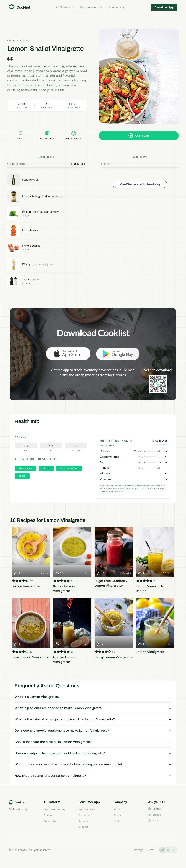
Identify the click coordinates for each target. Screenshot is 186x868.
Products (84, 815)
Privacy (139, 850)
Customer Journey (54, 809)
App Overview (87, 809)
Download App (164, 7)
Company (117, 7)
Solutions (49, 815)
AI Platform (65, 7)
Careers (118, 815)
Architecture (51, 821)
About (117, 809)
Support (83, 827)
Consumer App (92, 7)
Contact (118, 821)
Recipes (83, 821)
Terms (151, 850)
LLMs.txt (125, 850)
